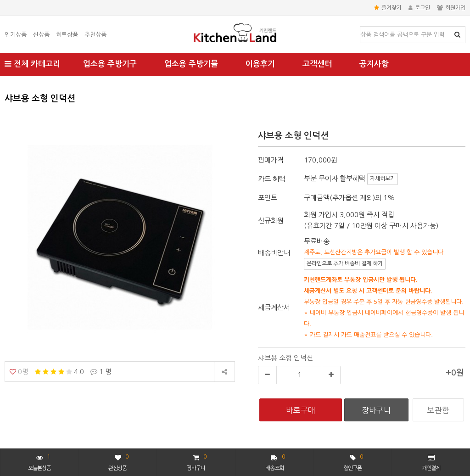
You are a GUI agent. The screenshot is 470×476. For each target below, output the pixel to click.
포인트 (268, 198)
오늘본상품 (39, 462)
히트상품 (67, 35)
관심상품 (118, 462)
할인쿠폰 (353, 462)
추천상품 (95, 35)
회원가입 (451, 8)
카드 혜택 (272, 179)
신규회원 (271, 221)
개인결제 (431, 463)
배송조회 (275, 462)
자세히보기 (383, 179)
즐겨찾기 (388, 8)
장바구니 (196, 462)
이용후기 (260, 64)
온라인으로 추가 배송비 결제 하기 (345, 263)
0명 (19, 372)
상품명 (361, 27)
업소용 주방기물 (191, 64)
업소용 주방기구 (110, 64)
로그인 (419, 8)
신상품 (41, 35)
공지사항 (374, 64)
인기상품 (16, 35)
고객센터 (317, 64)
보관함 (438, 410)
